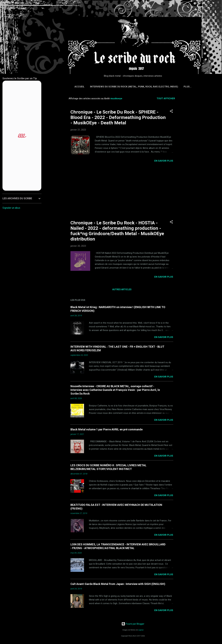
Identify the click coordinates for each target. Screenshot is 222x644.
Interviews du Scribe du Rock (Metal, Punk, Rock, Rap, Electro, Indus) (134, 87)
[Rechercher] (200, 8)
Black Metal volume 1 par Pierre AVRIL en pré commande (107, 429)
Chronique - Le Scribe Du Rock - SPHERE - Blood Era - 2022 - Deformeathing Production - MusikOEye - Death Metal (118, 117)
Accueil (79, 87)
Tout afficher (166, 98)
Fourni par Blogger (133, 624)
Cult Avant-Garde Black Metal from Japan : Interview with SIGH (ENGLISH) (118, 584)
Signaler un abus (11, 208)
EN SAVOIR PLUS (164, 161)
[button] (171, 112)
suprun (141, 630)
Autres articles (122, 289)
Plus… (188, 87)
